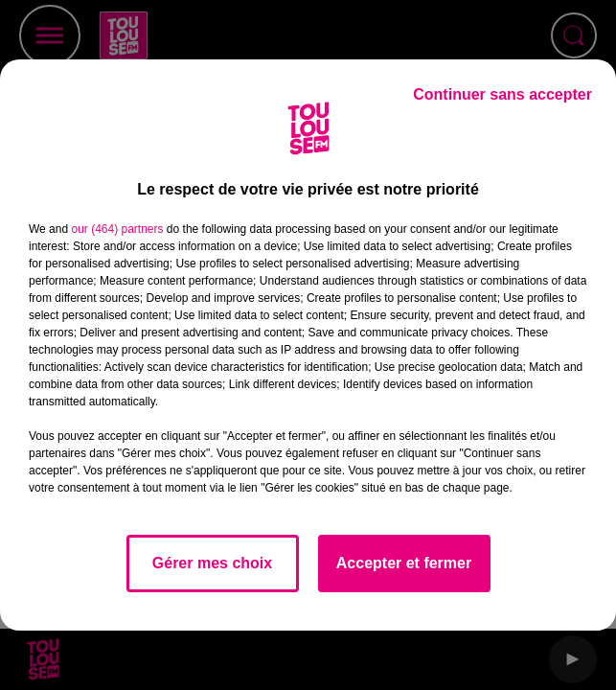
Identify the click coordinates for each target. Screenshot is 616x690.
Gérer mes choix (212, 563)
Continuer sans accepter (502, 94)
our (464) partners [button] (117, 229)
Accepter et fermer (404, 563)
